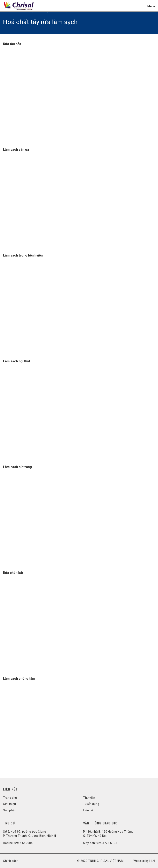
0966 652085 (23, 843)
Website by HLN (144, 861)
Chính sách (11, 861)
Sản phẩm (10, 810)
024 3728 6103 (107, 843)
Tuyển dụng (91, 804)
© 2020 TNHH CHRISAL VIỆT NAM (100, 861)
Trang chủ (10, 798)
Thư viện (89, 798)
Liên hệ (88, 810)
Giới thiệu (10, 804)
